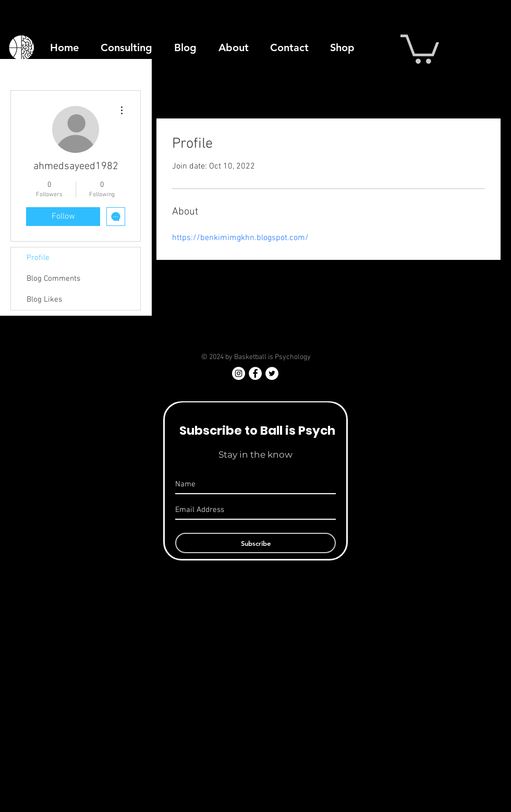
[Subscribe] (256, 543)
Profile (38, 258)
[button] (420, 47)
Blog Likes (44, 300)
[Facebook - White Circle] (255, 373)
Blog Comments (53, 279)
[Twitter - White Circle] (272, 373)
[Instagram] (239, 373)
